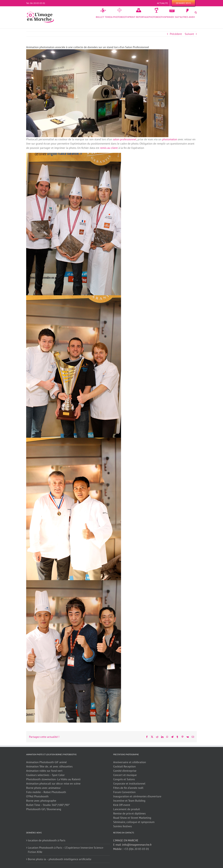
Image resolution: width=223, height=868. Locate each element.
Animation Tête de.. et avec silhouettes (49, 766)
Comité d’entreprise (125, 771)
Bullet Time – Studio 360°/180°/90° (48, 805)
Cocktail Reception (124, 766)
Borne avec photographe (41, 801)
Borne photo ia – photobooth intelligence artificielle (60, 859)
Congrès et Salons (124, 779)
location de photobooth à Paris (47, 840)
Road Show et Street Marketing (132, 818)
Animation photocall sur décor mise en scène (53, 784)
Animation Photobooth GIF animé (47, 762)
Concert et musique (125, 775)
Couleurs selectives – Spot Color (45, 775)
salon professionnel (125, 139)
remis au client (109, 148)
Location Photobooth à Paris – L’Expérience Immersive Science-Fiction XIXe (66, 850)
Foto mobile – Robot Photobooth (46, 792)
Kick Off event (122, 805)
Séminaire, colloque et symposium (134, 822)
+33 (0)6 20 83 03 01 (136, 849)
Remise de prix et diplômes (129, 813)
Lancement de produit (127, 809)
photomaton (170, 139)
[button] (196, 12)
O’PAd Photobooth (37, 796)
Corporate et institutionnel (129, 784)
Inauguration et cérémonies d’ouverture (137, 796)
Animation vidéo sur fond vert (44, 771)
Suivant (189, 34)
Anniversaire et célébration (130, 762)
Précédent (176, 34)
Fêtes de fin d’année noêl (128, 788)
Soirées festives (123, 826)
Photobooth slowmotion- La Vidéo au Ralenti (53, 779)
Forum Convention (124, 792)
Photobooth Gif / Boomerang (44, 809)
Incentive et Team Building (129, 801)
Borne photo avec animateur (43, 788)
